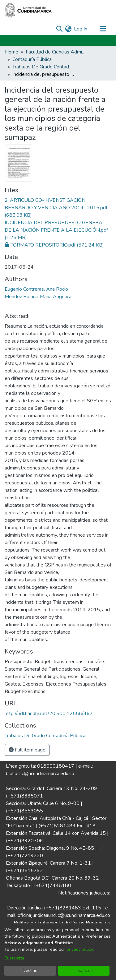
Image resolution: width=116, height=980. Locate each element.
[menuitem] (68, 29)
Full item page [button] (27, 750)
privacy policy (80, 949)
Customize (14, 958)
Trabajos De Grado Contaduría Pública (43, 67)
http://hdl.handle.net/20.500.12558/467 (49, 714)
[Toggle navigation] (103, 29)
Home (12, 52)
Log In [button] (81, 29)
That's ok (84, 971)
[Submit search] (59, 29)
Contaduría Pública (32, 59)
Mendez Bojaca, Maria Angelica (38, 297)
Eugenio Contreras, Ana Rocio (36, 289)
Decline (30, 971)
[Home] (28, 10)
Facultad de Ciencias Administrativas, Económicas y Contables (57, 52)
